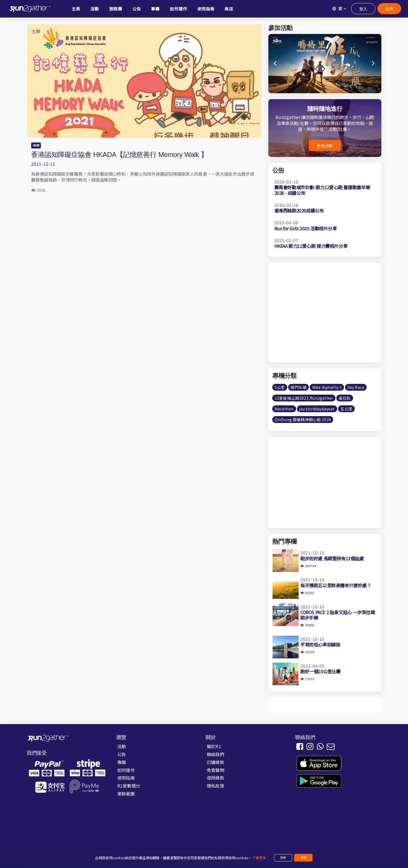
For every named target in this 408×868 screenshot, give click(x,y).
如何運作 (126, 770)
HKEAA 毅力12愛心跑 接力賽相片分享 (311, 246)
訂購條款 (215, 762)
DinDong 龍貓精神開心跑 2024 (303, 420)
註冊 (389, 9)
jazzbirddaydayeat (317, 409)
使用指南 (126, 778)
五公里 (346, 409)
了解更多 (259, 858)
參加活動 (325, 146)
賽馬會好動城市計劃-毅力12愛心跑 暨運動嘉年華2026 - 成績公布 (322, 190)
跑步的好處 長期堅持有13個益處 (332, 558)
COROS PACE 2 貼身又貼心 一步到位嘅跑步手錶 (338, 615)
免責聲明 (215, 770)
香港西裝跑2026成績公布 (299, 210)
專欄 (36, 145)
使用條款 (215, 778)
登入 (363, 9)
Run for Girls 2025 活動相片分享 (306, 228)
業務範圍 (126, 793)
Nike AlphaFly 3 (327, 387)
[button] (374, 63)
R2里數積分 (129, 786)
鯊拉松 (345, 398)
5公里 (280, 387)
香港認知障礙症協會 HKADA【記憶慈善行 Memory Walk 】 (119, 155)
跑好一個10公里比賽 (320, 671)
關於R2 (214, 746)
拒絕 (283, 858)
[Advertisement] (144, 242)
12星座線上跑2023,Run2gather (304, 398)
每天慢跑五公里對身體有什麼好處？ (336, 585)
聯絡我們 (215, 754)
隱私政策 (215, 786)
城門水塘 (298, 387)
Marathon (284, 409)
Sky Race (356, 387)
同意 (303, 858)
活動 (122, 746)
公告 (122, 754)
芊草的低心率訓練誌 (320, 644)
